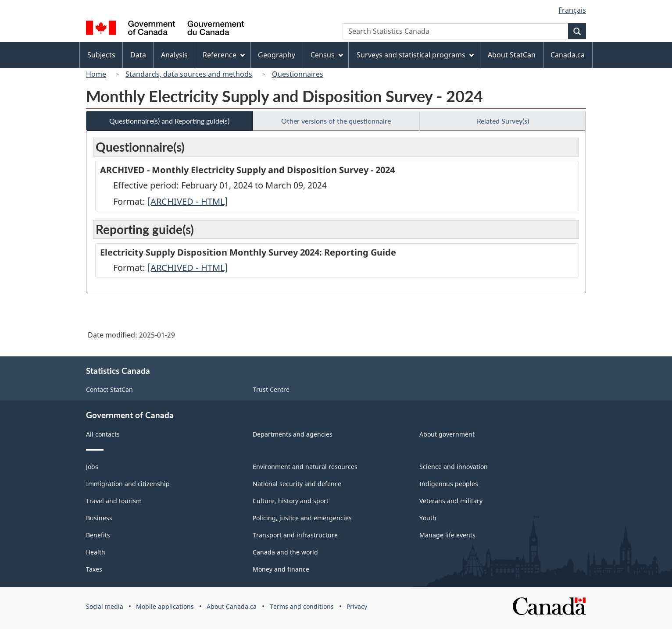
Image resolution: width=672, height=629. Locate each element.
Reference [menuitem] (224, 55)
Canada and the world (285, 552)
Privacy (357, 606)
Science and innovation (454, 467)
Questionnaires (298, 74)
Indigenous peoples (449, 484)
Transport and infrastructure (295, 535)
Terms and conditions (302, 606)
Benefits (98, 535)
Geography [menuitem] (277, 55)
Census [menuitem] (327, 55)
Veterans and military (451, 501)
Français (572, 10)
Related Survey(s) (503, 121)
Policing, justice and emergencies (302, 518)
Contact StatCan (109, 389)
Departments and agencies (293, 434)
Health (96, 552)
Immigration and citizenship (128, 484)
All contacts (103, 434)
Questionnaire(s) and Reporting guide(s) (169, 121)
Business (99, 518)
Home (96, 74)
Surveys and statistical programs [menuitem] (415, 55)
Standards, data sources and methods (189, 74)
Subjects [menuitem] (101, 55)
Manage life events (447, 535)
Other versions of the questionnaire (336, 121)
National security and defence (297, 484)
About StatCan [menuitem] (512, 55)
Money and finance (281, 569)
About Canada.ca (232, 606)
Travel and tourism (114, 501)
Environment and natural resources (305, 467)
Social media (105, 606)
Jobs (92, 467)
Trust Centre (271, 389)
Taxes (94, 569)
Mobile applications (165, 606)
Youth (428, 518)
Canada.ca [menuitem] (568, 55)
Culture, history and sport (291, 501)
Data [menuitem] (138, 55)
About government (447, 434)
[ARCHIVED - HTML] (188, 201)
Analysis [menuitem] (174, 55)
